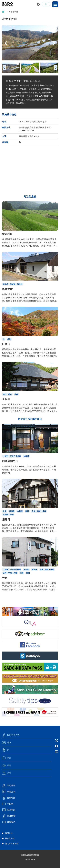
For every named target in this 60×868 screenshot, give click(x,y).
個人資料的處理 (12, 844)
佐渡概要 (9, 816)
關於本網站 (10, 838)
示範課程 (9, 786)
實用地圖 (9, 798)
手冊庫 (8, 804)
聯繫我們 (9, 822)
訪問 (7, 773)
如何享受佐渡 (11, 735)
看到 (7, 743)
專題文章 (9, 792)
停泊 (7, 758)
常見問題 (9, 810)
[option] (30, 43)
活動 (7, 765)
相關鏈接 (9, 833)
